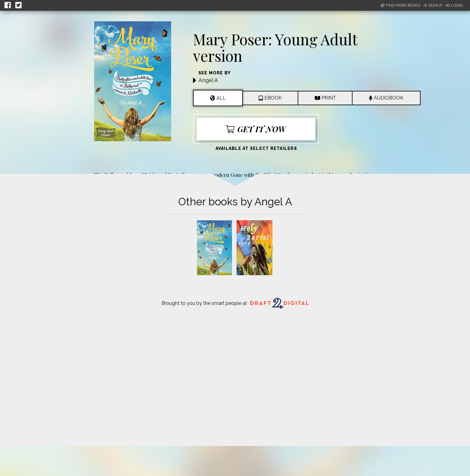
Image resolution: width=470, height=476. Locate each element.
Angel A (208, 80)
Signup (433, 5)
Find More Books (400, 5)
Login (454, 5)
